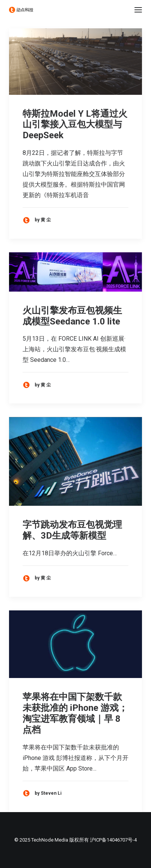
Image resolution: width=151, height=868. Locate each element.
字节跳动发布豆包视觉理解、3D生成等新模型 (72, 530)
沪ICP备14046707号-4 (113, 840)
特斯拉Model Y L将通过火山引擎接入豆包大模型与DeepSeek (75, 125)
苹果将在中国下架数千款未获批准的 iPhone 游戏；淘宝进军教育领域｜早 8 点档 (75, 713)
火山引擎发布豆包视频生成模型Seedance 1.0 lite (72, 316)
